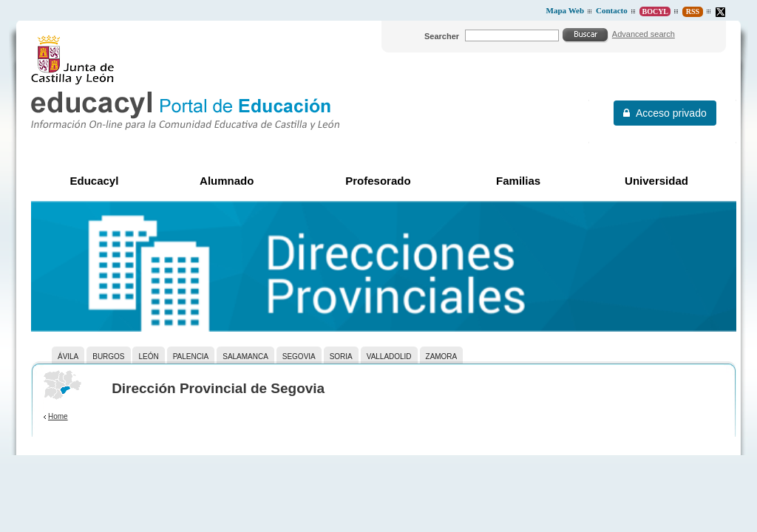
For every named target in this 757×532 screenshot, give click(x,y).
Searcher (442, 36)
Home (58, 416)
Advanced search (644, 34)
